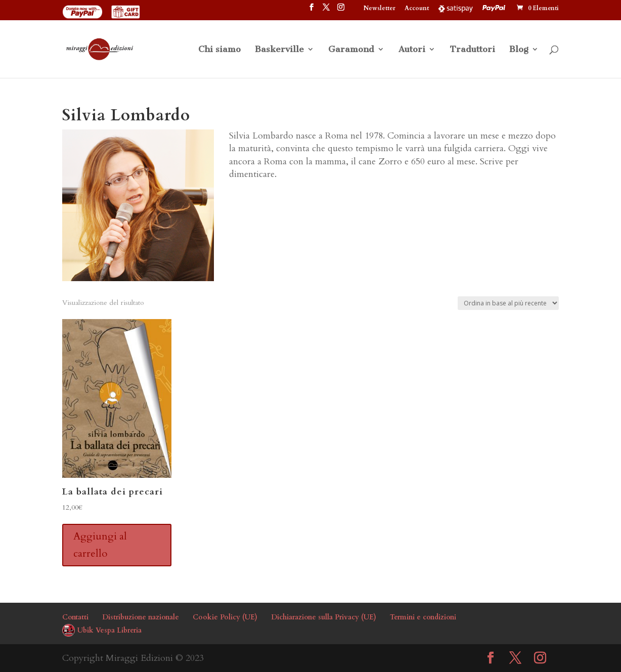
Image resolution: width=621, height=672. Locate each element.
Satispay (456, 8)
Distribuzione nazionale (141, 617)
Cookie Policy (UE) (225, 617)
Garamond (351, 50)
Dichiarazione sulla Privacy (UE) (324, 617)
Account (417, 9)
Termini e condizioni (423, 617)
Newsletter (380, 9)
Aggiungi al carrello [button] (100, 545)
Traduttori (472, 50)
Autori (412, 50)
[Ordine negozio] (508, 303)
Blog (519, 50)
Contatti (75, 617)
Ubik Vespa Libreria (109, 630)
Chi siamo (219, 50)
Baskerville (279, 50)
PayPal (495, 8)
